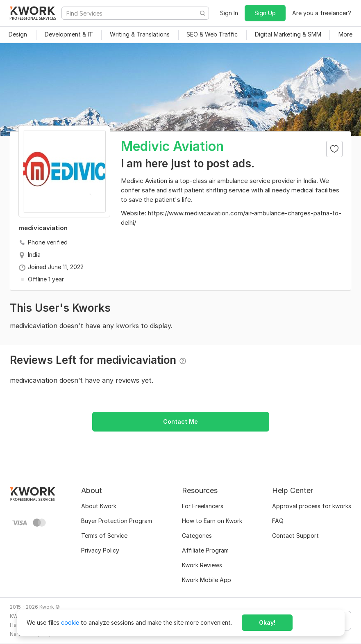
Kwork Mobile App (207, 580)
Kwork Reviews (202, 565)
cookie (70, 622)
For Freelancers (203, 506)
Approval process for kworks (312, 506)
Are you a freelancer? (322, 13)
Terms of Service (104, 536)
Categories (197, 536)
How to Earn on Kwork (212, 521)
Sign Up (265, 13)
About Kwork (99, 506)
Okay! (267, 622)
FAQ (278, 521)
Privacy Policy (100, 550)
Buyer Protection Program (117, 521)
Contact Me (180, 421)
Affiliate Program (205, 550)
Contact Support (295, 536)
